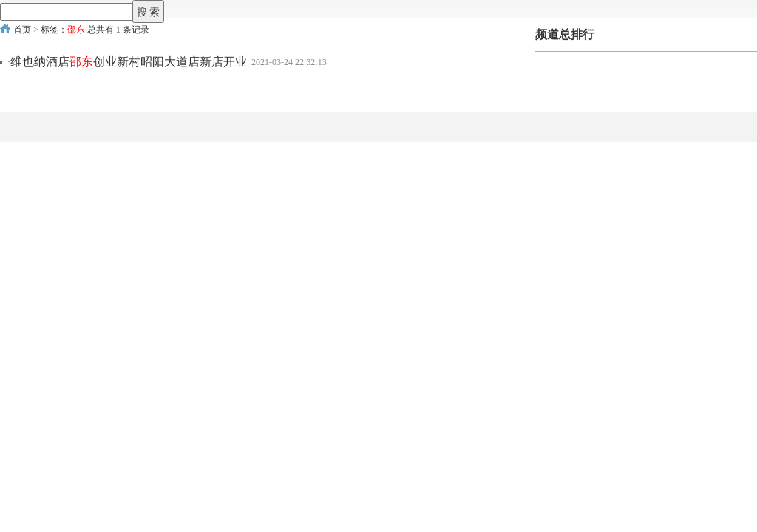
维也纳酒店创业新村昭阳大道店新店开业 (129, 62)
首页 (22, 30)
